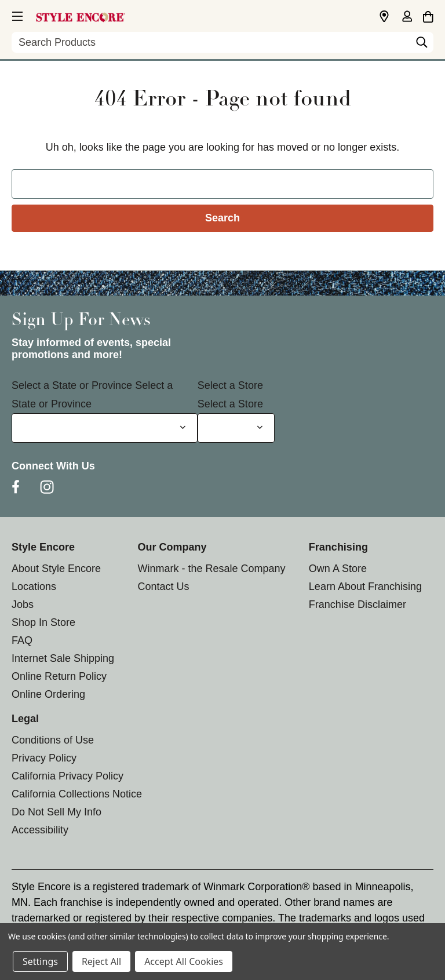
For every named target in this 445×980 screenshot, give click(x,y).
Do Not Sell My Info (56, 812)
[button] (16, 14)
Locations (34, 586)
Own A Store (338, 569)
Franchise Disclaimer (358, 604)
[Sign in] (407, 17)
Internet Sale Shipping (63, 658)
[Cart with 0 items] (428, 15)
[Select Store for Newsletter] (236, 428)
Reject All (101, 961)
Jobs (23, 604)
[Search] (422, 45)
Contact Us (163, 586)
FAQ (22, 640)
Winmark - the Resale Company (211, 569)
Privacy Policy (44, 758)
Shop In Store (43, 622)
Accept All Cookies (184, 961)
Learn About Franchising (365, 586)
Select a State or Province (72, 385)
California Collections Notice (77, 794)
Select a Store (230, 385)
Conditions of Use (53, 740)
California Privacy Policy (68, 776)
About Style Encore (56, 569)
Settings (40, 961)
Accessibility (40, 830)
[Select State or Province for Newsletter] (105, 428)
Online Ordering (48, 694)
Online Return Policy (59, 676)
